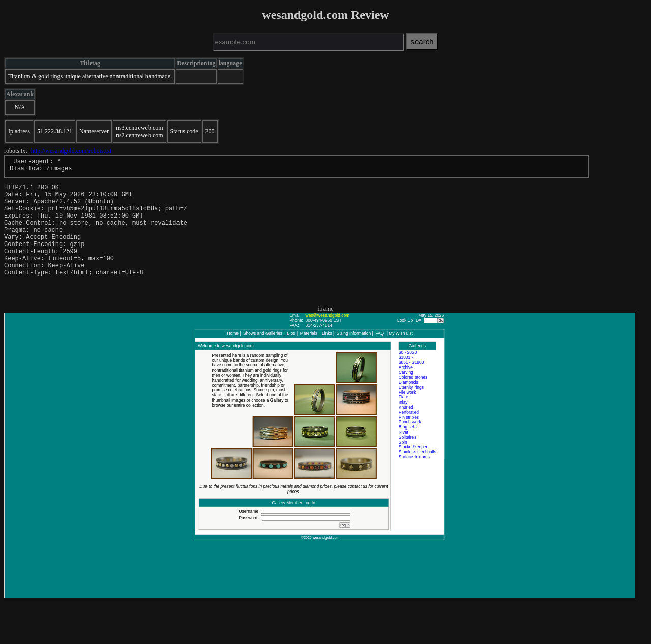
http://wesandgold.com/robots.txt (71, 151)
